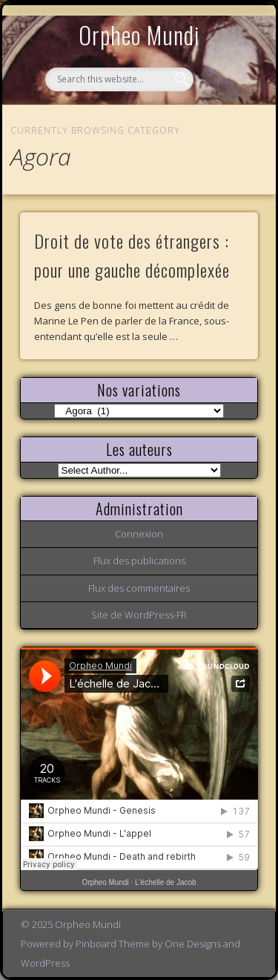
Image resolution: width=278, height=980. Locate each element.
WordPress (45, 963)
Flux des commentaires (139, 588)
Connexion (139, 534)
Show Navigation (222, 137)
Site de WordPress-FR (139, 615)
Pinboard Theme (113, 944)
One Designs (193, 944)
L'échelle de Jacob (166, 882)
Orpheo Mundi (139, 35)
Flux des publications (139, 561)
